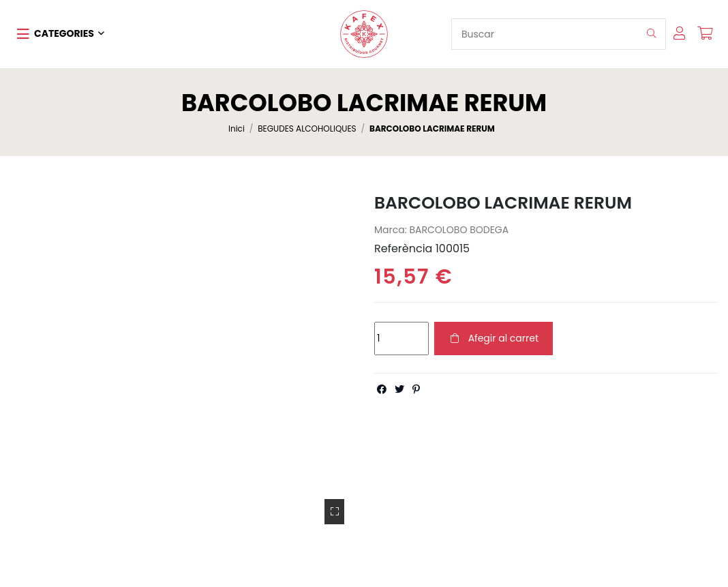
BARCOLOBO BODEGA (459, 230)
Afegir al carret (494, 338)
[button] (61, 34)
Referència (403, 249)
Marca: (391, 230)
